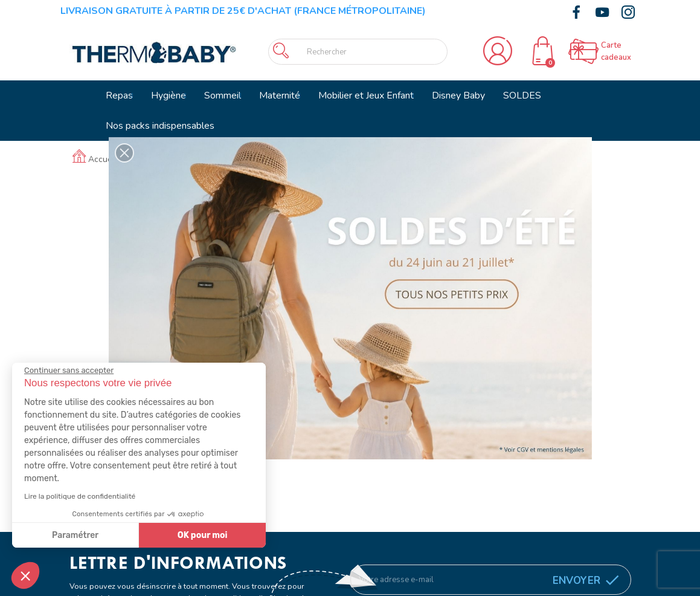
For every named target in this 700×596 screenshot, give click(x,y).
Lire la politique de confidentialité (80, 496)
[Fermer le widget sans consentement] (69, 371)
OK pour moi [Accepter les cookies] (203, 535)
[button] (25, 575)
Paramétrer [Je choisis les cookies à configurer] (75, 535)
